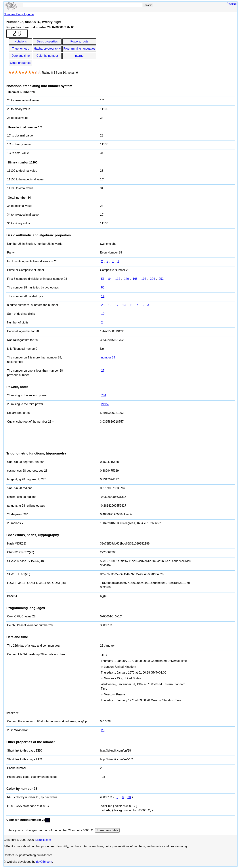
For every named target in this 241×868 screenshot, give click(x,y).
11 (131, 305)
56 (103, 279)
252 (161, 279)
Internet (79, 56)
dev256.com (44, 862)
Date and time (21, 56)
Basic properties (47, 41)
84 (110, 279)
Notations (21, 41)
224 (153, 279)
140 (126, 279)
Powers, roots (79, 41)
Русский (232, 4)
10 (103, 314)
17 (117, 305)
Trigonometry (21, 49)
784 (104, 395)
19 (110, 305)
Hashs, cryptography (47, 49)
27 (103, 371)
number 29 (108, 357)
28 (103, 730)
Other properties (21, 63)
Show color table (107, 830)
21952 (105, 404)
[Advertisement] (130, 52)
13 (124, 305)
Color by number (47, 56)
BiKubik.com (43, 840)
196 (144, 279)
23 (103, 305)
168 (135, 279)
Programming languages (79, 49)
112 (118, 279)
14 (103, 296)
